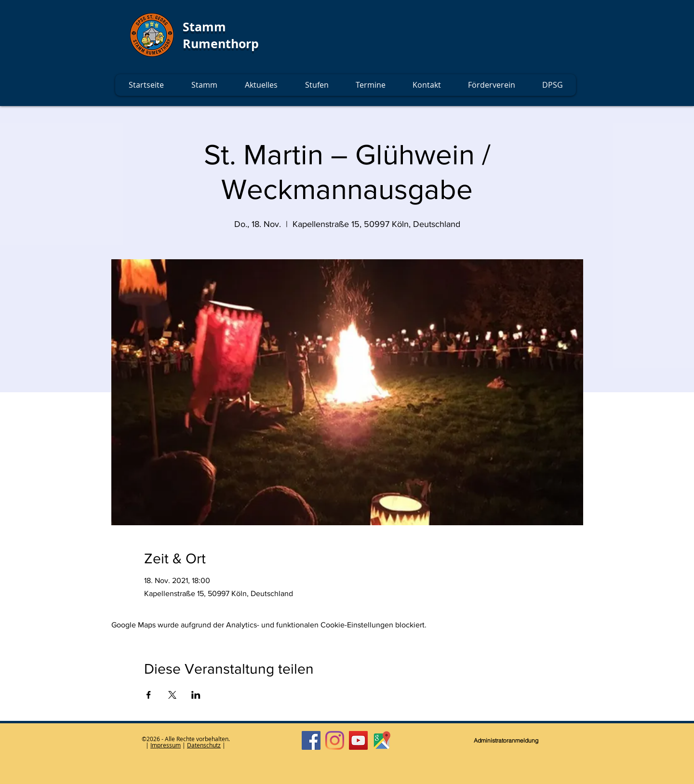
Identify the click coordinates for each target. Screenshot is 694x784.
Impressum (166, 745)
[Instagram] (335, 740)
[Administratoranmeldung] (506, 741)
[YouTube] (358, 740)
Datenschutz (204, 745)
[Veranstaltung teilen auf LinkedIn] (196, 695)
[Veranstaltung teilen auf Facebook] (149, 695)
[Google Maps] (382, 740)
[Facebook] (311, 740)
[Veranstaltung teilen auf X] (172, 695)
